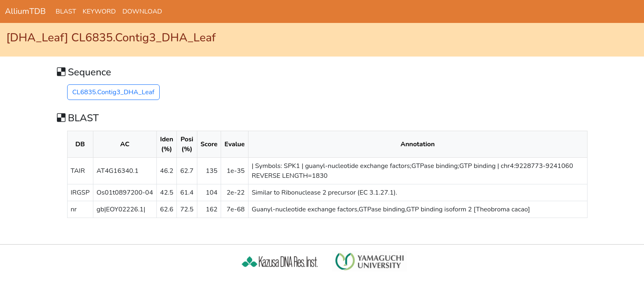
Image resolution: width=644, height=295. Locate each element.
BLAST (66, 11)
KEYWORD (99, 11)
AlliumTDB (25, 11)
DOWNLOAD (142, 11)
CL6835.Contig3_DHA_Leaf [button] (113, 92)
